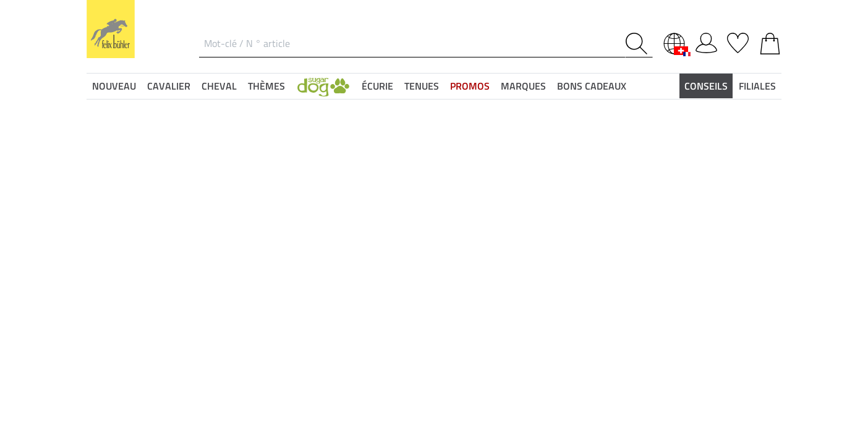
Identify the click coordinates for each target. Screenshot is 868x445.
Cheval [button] (219, 86)
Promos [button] (470, 86)
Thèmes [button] (266, 86)
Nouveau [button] (114, 86)
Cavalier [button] (169, 86)
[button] (323, 86)
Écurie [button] (377, 86)
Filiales (757, 86)
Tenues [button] (422, 86)
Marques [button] (523, 86)
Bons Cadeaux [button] (592, 86)
